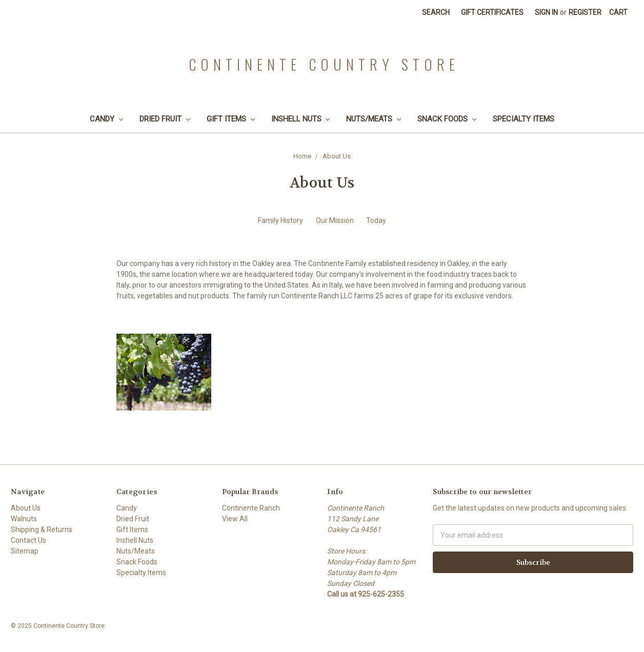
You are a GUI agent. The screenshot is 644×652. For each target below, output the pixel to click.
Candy (106, 119)
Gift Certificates (492, 12)
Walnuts (24, 519)
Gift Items (231, 119)
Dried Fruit (165, 119)
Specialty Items (524, 119)
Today (376, 220)
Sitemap (25, 551)
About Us (337, 156)
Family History (280, 220)
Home (302, 156)
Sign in (546, 12)
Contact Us (28, 540)
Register (585, 12)
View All (235, 519)
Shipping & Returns (42, 529)
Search (436, 12)
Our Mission (335, 220)
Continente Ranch (251, 508)
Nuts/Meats (374, 119)
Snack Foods (447, 119)
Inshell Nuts (301, 119)
